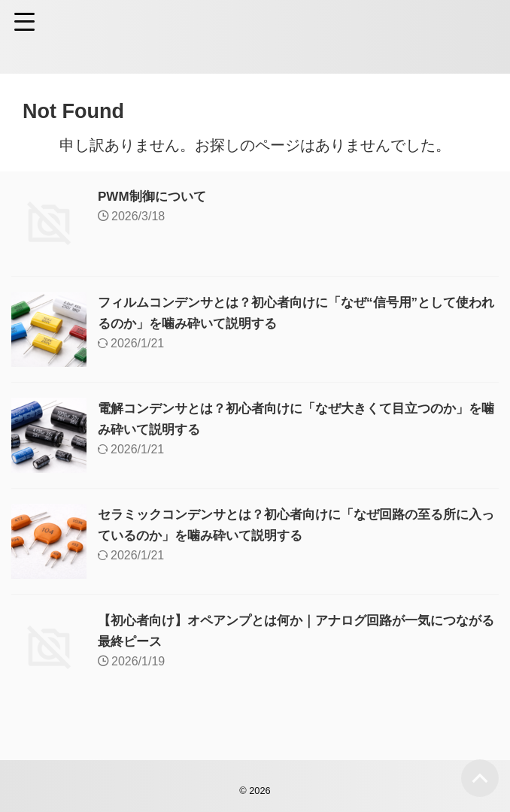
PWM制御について (155, 196)
